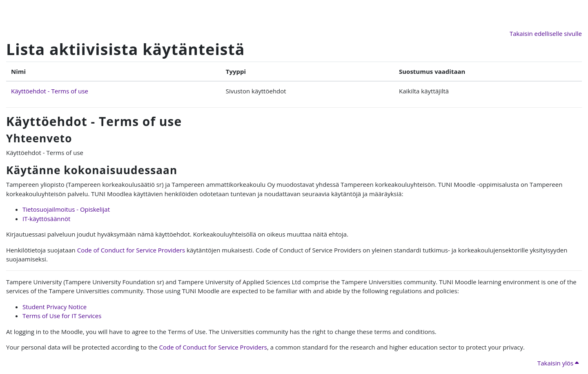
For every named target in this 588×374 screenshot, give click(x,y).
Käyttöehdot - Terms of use (50, 91)
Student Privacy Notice (55, 307)
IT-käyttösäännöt (46, 219)
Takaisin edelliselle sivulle (546, 33)
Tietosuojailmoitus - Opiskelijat (66, 209)
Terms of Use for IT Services (62, 316)
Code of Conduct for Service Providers (131, 250)
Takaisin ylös (558, 363)
